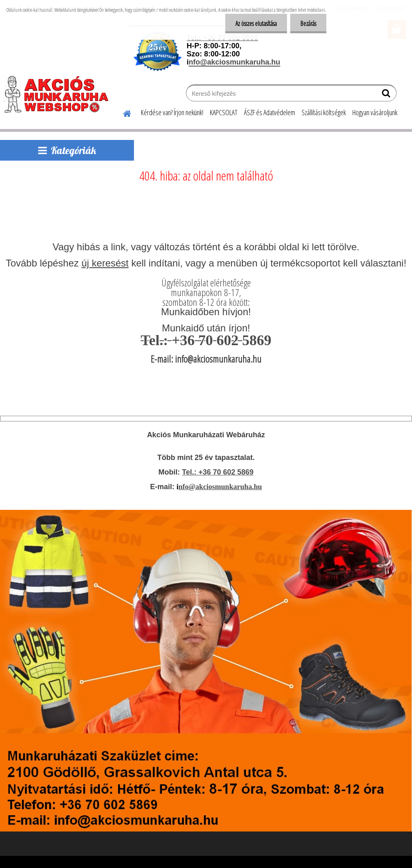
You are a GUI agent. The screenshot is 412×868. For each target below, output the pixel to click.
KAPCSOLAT (224, 112)
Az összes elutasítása (256, 24)
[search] (387, 95)
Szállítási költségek (324, 112)
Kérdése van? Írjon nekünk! (172, 112)
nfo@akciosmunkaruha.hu (220, 487)
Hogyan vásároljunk (375, 112)
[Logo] (60, 94)
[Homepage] (122, 112)
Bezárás (308, 24)
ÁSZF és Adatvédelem (270, 112)
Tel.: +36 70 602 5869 (218, 472)
